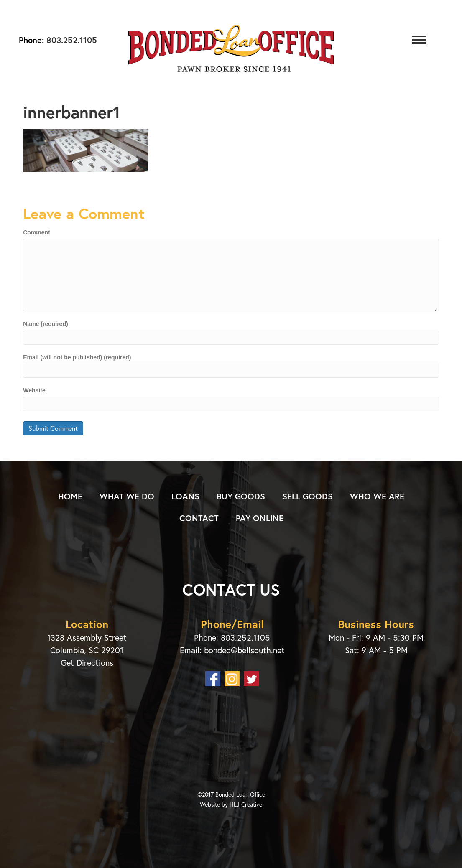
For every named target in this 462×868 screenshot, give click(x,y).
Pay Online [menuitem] (260, 518)
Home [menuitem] (70, 496)
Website (34, 390)
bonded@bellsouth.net (244, 650)
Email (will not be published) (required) (77, 357)
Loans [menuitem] (185, 496)
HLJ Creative (246, 804)
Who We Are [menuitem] (377, 496)
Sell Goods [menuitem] (308, 496)
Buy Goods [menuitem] (241, 496)
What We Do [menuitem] (127, 496)
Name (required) (45, 324)
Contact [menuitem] (199, 518)
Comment (37, 232)
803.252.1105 (70, 40)
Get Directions (87, 663)
